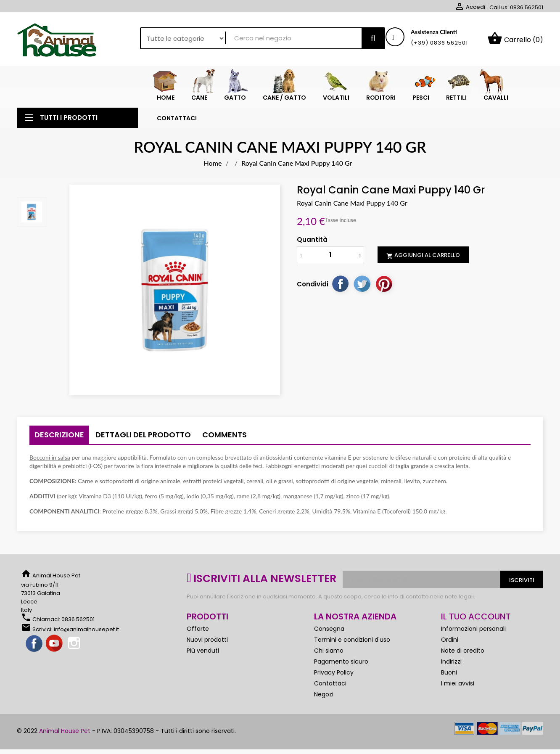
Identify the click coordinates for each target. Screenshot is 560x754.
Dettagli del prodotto (143, 448)
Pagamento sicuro (341, 675)
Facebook (34, 658)
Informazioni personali (473, 643)
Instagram (75, 658)
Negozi (324, 708)
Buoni (449, 686)
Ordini (450, 653)
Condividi (340, 297)
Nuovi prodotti (207, 653)
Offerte (198, 643)
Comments (225, 448)
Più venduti (203, 664)
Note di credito (463, 664)
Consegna (329, 643)
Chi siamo (329, 664)
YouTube (55, 658)
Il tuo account (476, 630)
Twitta (362, 297)
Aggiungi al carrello (423, 269)
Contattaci (330, 697)
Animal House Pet (65, 745)
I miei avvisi (458, 697)
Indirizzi (451, 675)
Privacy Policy (334, 686)
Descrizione (59, 448)
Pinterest (384, 297)
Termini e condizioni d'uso (352, 653)
